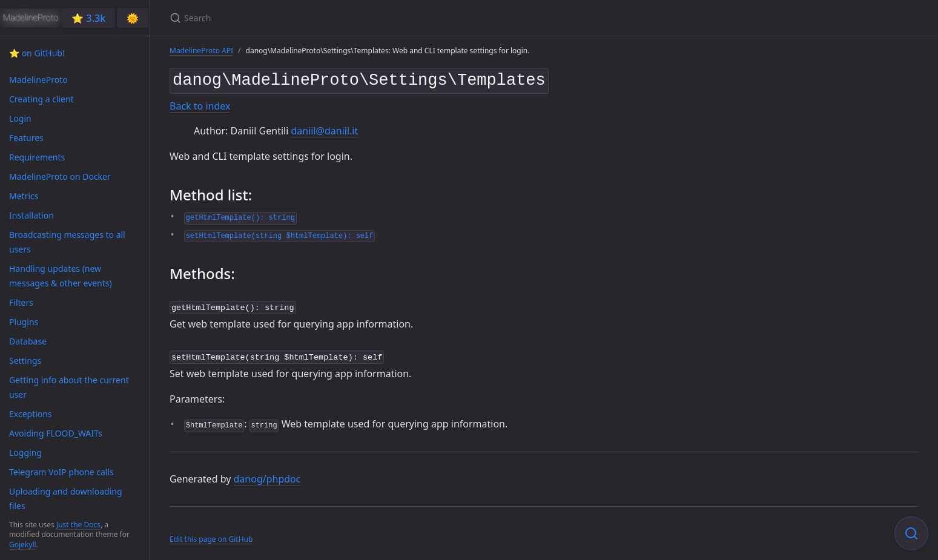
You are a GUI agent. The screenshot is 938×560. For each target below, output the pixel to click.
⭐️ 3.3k (88, 18)
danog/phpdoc (267, 474)
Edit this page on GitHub (211, 535)
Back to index (200, 104)
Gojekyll (23, 545)
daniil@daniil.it (324, 128)
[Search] (312, 18)
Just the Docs (78, 525)
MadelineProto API (201, 51)
